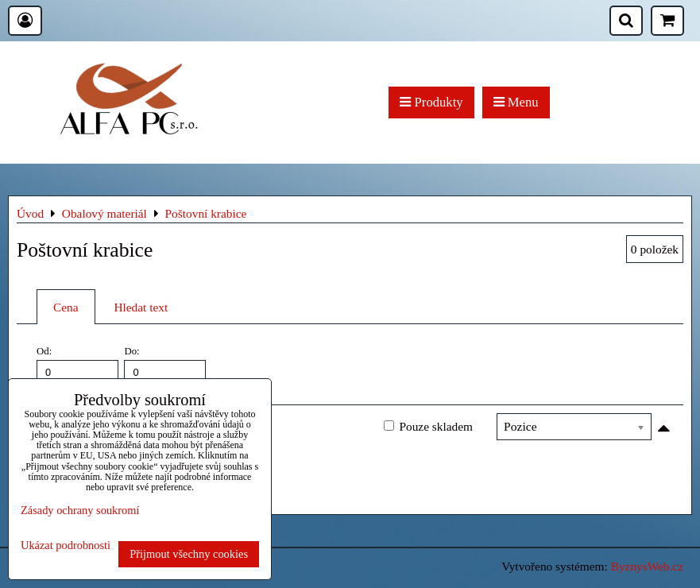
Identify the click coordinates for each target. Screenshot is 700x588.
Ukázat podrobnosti (66, 545)
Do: (165, 365)
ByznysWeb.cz (647, 566)
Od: (77, 365)
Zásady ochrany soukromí (80, 510)
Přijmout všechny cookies (189, 554)
